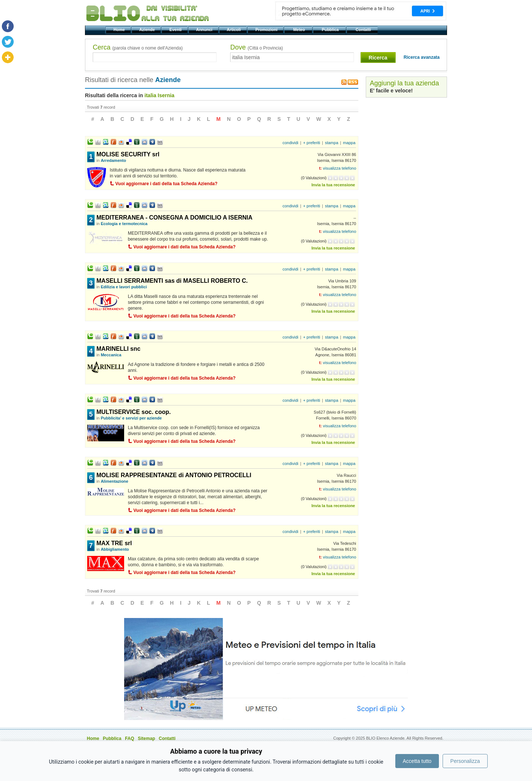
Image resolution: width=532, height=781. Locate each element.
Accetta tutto (417, 761)
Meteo (299, 30)
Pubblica (331, 30)
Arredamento (113, 160)
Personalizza (465, 761)
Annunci (205, 30)
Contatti (364, 30)
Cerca (138, 47)
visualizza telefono (340, 168)
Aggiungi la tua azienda (404, 83)
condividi (291, 143)
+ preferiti (311, 143)
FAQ (129, 738)
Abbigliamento (115, 549)
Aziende (148, 30)
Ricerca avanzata (422, 57)
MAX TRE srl (114, 543)
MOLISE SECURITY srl (128, 154)
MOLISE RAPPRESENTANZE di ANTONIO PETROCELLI (174, 475)
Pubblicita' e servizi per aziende (131, 418)
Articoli (234, 30)
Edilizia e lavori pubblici (124, 287)
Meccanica (111, 355)
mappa (349, 143)
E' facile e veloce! (391, 91)
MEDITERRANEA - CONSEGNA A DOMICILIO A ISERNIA (174, 218)
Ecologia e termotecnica (124, 224)
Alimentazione (115, 481)
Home (120, 30)
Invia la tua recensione (333, 185)
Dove (256, 47)
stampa (331, 143)
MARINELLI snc (118, 349)
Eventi (176, 30)
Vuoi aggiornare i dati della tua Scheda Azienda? (166, 184)
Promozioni (267, 30)
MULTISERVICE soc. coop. (134, 412)
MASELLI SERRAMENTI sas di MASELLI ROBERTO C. (172, 281)
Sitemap (146, 738)
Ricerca (378, 58)
